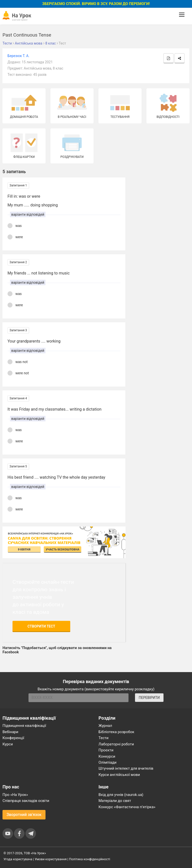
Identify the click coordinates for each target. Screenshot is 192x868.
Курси (8, 744)
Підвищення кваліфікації (24, 726)
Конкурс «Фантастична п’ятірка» (127, 807)
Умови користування (51, 859)
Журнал (105, 726)
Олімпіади (107, 762)
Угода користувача (18, 859)
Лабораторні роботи (116, 744)
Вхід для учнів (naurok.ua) (121, 795)
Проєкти (106, 750)
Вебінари (10, 732)
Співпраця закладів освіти (26, 801)
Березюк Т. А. (18, 56)
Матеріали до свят (115, 801)
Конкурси (107, 756)
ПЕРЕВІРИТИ (149, 698)
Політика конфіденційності (89, 859)
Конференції (13, 738)
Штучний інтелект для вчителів (126, 768)
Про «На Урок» (15, 795)
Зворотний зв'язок (24, 815)
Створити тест (41, 626)
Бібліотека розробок (116, 732)
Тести (103, 738)
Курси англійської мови (119, 775)
